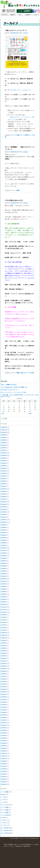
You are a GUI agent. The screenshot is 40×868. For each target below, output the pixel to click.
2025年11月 (4, 430)
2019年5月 (4, 566)
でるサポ (3, 818)
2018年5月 (4, 597)
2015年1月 (4, 689)
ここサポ (3, 797)
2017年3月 (4, 625)
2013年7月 (4, 735)
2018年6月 (4, 594)
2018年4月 (4, 599)
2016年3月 (4, 656)
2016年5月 (4, 651)
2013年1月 (4, 751)
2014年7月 (4, 705)
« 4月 (3, 414)
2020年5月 (4, 535)
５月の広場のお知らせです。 (15, 200)
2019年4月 (4, 568)
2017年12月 (4, 607)
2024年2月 (4, 466)
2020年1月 (4, 545)
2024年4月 (4, 463)
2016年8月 (4, 643)
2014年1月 (4, 720)
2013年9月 (4, 730)
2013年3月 (4, 746)
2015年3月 (4, 687)
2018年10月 (4, 584)
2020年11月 (4, 520)
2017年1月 (4, 630)
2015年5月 (4, 682)
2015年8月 (4, 674)
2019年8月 (4, 558)
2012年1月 (4, 782)
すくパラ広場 (15, 135)
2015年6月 (4, 679)
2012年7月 (4, 766)
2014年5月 (4, 710)
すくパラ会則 (35, 845)
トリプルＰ (4, 820)
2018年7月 (4, 592)
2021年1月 (4, 517)
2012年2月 (4, 779)
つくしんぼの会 (5, 815)
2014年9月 (4, 700)
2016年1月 (4, 661)
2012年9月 (4, 761)
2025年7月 (4, 437)
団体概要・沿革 (12, 845)
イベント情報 (15, 190)
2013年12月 (4, 723)
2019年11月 (4, 551)
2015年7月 (4, 676)
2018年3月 (4, 602)
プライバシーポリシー (10, 846)
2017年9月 (4, 615)
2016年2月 (4, 658)
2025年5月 (4, 443)
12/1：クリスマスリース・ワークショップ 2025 (14, 392)
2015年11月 (4, 666)
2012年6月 (4, 769)
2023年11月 (4, 471)
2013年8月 (4, 733)
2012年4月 (4, 774)
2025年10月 (4, 432)
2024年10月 (4, 455)
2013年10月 (4, 728)
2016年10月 (4, 638)
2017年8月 (4, 617)
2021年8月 (4, 509)
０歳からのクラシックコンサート (16, 30)
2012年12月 (4, 753)
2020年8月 (4, 527)
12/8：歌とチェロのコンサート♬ (10, 390)
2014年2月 (4, 717)
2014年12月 (4, 692)
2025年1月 (4, 450)
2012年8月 (4, 764)
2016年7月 (4, 646)
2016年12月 (4, 633)
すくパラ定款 (20, 845)
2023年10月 (4, 473)
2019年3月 (4, 571)
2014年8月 (4, 702)
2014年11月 (4, 694)
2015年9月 (4, 671)
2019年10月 (4, 553)
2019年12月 (4, 548)
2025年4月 (4, 445)
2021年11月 (4, 502)
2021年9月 (4, 507)
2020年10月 (4, 522)
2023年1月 (4, 486)
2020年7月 (4, 530)
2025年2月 (4, 448)
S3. (39, 838)
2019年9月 (4, 556)
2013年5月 (4, 741)
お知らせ (23, 373)
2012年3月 (4, 777)
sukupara (25, 33)
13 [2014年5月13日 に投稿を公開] (9, 407)
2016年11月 (4, 635)
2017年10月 (4, 612)
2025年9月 (4, 435)
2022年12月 (4, 489)
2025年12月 (4, 427)
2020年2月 (4, 543)
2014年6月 (4, 707)
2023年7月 (4, 476)
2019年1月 (4, 576)
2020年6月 (4, 533)
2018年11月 (4, 581)
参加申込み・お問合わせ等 (23, 846)
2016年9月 (4, 640)
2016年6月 (4, 648)
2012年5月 (4, 771)
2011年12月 (4, 784)
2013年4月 (4, 743)
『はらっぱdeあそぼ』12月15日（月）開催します (14, 387)
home (6, 845)
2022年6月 (4, 494)
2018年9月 (4, 586)
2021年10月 (4, 504)
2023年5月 (4, 479)
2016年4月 (4, 653)
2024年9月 (4, 458)
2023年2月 (4, 484)
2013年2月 (4, 748)
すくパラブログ (5, 805)
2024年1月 (4, 468)
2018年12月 (4, 579)
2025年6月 (4, 440)
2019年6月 (4, 563)
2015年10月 (4, 669)
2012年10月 (4, 759)
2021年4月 (4, 515)
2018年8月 (4, 589)
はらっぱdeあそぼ (6, 828)
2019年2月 (4, 574)
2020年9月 (4, 525)
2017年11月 (4, 610)
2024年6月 (4, 461)
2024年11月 (4, 453)
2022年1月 (4, 499)
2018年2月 (4, 604)
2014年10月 (4, 697)
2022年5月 (4, 497)
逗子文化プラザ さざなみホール (21, 90)
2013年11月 (4, 725)
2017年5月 (4, 622)
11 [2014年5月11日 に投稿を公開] (35, 405)
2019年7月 (4, 561)
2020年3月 (4, 540)
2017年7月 (4, 620)
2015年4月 (4, 684)
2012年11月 (4, 756)
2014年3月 (4, 715)
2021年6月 (4, 512)
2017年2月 (4, 628)
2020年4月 (4, 538)
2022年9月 (4, 491)
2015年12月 (4, 664)
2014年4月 (4, 712)
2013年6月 (4, 738)
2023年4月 (4, 481)
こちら (27, 172)
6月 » (30, 414)
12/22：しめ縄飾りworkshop (9, 385)
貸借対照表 (28, 845)
